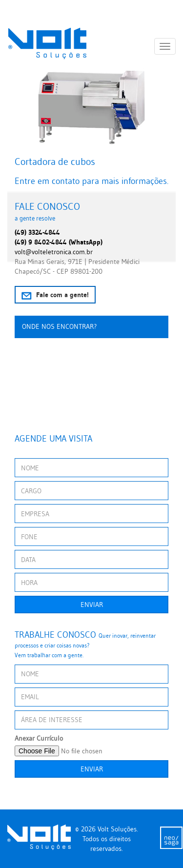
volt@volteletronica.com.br (54, 252)
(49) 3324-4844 (37, 232)
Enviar (92, 605)
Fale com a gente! (55, 295)
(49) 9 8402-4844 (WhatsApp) (59, 242)
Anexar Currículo (39, 738)
